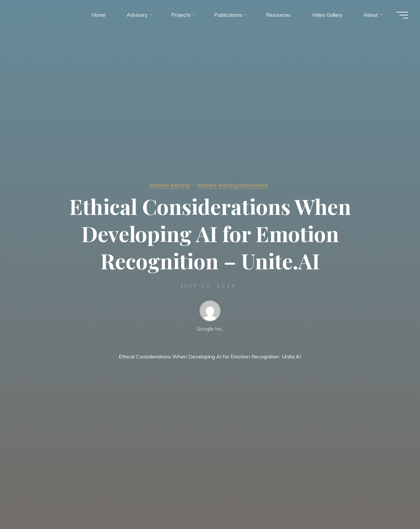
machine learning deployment (235, 185)
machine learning (166, 185)
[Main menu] (401, 16)
